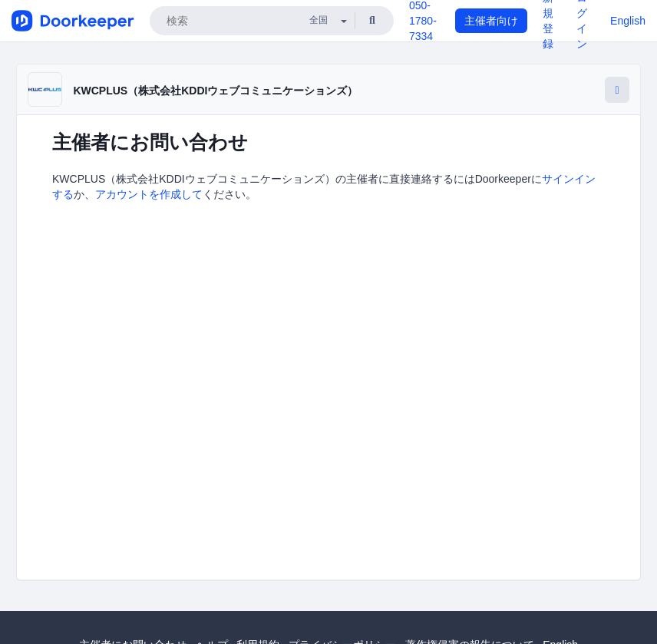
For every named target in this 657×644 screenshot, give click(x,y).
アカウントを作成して (149, 194)
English (628, 21)
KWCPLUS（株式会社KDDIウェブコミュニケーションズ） (215, 91)
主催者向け (491, 21)
